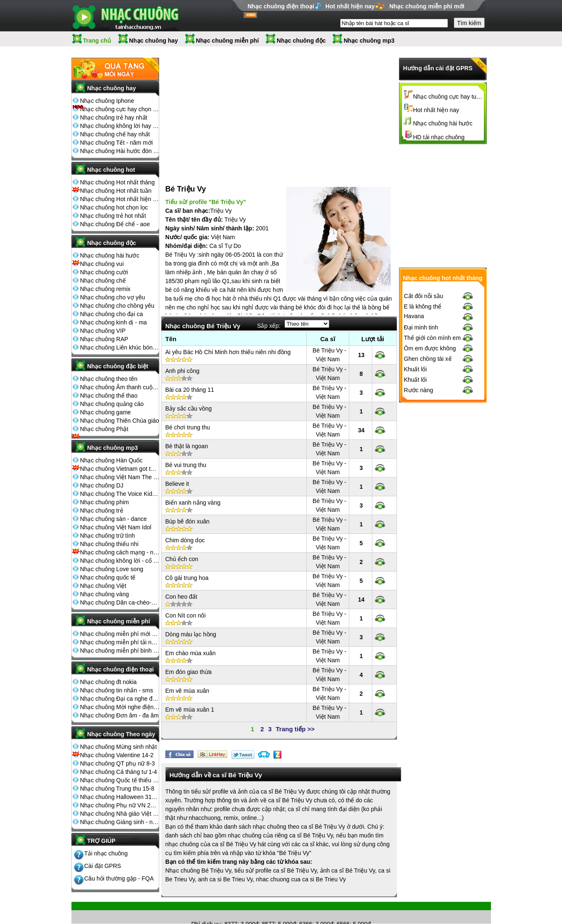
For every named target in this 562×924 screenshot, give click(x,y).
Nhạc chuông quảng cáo (112, 404)
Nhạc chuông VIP (103, 331)
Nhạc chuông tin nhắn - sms (117, 690)
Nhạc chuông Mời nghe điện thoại (120, 707)
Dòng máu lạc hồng (191, 625)
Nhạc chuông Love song (112, 569)
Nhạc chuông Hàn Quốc (112, 460)
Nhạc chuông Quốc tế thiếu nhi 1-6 (120, 780)
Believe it (177, 475)
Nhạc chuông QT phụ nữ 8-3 (118, 763)
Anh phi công (183, 362)
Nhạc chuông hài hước (110, 255)
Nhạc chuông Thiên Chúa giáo (120, 421)
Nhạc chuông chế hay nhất (115, 134)
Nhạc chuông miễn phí (228, 41)
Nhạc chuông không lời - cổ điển (120, 561)
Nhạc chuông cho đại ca (112, 314)
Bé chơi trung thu (188, 419)
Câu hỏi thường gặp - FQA (119, 878)
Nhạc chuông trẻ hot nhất (113, 216)
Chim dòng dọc (185, 531)
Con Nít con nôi (186, 607)
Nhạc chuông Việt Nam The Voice (120, 477)
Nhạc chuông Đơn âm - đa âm (120, 715)
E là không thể (423, 444)
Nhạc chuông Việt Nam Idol (116, 527)
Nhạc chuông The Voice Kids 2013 (120, 494)
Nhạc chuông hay (154, 41)
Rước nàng (419, 528)
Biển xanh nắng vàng (193, 494)
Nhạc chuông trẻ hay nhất (114, 117)
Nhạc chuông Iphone (107, 101)
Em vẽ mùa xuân (187, 682)
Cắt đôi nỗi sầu (424, 434)
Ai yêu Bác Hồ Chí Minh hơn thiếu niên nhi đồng (228, 343)
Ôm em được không (430, 486)
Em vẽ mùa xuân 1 (190, 701)
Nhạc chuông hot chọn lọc (114, 207)
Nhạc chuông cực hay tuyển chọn (449, 97)
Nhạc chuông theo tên (109, 379)
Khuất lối (416, 507)
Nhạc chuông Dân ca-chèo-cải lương (120, 602)
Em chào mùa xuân (191, 644)
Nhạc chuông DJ (102, 485)
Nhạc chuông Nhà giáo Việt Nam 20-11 (120, 814)
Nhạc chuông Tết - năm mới (117, 143)
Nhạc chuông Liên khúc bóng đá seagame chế (120, 347)
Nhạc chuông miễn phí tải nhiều (120, 642)
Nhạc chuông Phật (104, 429)
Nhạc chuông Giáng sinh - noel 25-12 (120, 822)
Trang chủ (97, 41)
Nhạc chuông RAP (104, 339)
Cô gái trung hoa (187, 569)
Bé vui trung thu (186, 456)
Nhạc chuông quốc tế (108, 577)
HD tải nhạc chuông (439, 137)
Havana (414, 454)
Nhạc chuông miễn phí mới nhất (120, 634)
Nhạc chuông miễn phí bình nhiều (120, 651)
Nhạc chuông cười (104, 272)
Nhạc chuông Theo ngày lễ (121, 737)
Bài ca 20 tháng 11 (190, 381)
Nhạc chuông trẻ (102, 510)
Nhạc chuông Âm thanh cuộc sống (120, 387)
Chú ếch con (182, 550)
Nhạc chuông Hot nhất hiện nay (120, 199)
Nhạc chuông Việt (103, 586)
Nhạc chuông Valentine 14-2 (117, 755)
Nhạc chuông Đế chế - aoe (115, 224)
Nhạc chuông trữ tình (108, 536)
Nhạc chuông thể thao (109, 396)
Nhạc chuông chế (103, 281)
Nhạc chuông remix (106, 289)
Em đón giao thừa (189, 663)
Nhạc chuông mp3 (369, 41)
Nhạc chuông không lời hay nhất (120, 126)
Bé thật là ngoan (187, 437)
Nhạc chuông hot (111, 170)
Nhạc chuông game (106, 412)
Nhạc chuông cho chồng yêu (117, 306)
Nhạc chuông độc (301, 41)
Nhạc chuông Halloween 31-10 (120, 797)
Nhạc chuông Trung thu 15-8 (117, 789)
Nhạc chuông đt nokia (109, 682)
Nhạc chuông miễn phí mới (427, 6)
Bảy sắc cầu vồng (189, 400)
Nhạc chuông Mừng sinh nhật (119, 747)
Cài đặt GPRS (103, 866)
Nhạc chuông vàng (105, 594)
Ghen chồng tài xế (428, 496)
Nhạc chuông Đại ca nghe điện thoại (120, 699)
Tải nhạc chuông (106, 853)
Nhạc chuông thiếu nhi (109, 544)
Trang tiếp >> (295, 720)
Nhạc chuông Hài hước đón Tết (120, 151)
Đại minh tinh (421, 465)
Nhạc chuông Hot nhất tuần (116, 191)
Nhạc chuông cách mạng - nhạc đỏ (120, 552)
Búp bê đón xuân (188, 513)
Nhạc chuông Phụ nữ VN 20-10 (120, 805)
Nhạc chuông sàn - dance (114, 519)
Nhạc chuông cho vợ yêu (113, 297)
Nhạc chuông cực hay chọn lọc (120, 109)
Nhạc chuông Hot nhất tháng (118, 182)
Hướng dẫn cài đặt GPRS (438, 68)
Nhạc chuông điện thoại (281, 6)
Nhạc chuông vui (102, 264)
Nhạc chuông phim (105, 502)
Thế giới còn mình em (432, 475)
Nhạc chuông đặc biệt (118, 366)
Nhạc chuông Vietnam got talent (120, 469)
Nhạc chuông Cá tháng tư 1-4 (119, 772)
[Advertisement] (224, 112)
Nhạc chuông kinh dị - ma (114, 322)
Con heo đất (182, 588)
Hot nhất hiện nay (350, 6)
